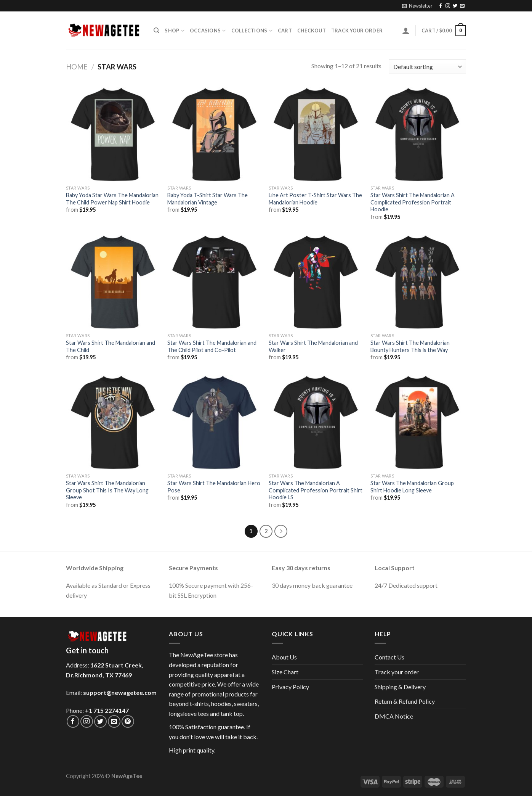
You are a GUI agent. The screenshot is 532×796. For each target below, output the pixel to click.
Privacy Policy (290, 687)
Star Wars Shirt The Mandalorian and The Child (111, 346)
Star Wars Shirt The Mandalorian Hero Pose (214, 487)
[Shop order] (427, 67)
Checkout (312, 31)
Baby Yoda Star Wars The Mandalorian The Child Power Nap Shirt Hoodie (112, 199)
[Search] (156, 31)
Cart (285, 31)
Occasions (208, 31)
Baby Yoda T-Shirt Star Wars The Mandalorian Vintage (208, 199)
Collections (252, 31)
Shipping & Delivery (400, 687)
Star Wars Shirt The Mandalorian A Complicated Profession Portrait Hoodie (413, 202)
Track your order (357, 31)
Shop (174, 31)
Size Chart (285, 672)
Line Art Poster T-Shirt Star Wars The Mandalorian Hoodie (315, 199)
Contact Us (389, 657)
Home (77, 67)
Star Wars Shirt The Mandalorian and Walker (313, 346)
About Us (284, 657)
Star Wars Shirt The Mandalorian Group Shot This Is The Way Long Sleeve (107, 490)
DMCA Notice (394, 716)
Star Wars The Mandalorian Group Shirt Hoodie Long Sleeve (412, 487)
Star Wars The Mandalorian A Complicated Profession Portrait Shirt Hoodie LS (316, 490)
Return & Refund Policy (405, 701)
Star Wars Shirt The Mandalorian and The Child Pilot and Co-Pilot (212, 346)
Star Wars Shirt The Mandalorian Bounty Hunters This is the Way (410, 346)
